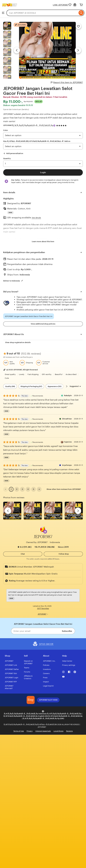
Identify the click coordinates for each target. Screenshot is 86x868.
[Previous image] (17, 50)
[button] (45, 532)
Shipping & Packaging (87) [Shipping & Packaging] (31, 386)
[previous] (8, 511)
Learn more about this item (43, 241)
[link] (6, 489)
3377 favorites (43, 608)
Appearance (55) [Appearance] (55, 386)
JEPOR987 (8, 125)
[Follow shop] (63, 554)
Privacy (30, 731)
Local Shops (58, 731)
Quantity (7, 158)
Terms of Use (19, 731)
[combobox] (42, 13)
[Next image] (78, 50)
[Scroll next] (67, 386)
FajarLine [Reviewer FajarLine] (68, 442)
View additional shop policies (43, 324)
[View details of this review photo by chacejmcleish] (33, 511)
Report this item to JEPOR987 (67, 82)
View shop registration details (18, 342)
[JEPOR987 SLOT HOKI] (31, 700)
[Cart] (81, 5)
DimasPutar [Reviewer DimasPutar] (67, 419)
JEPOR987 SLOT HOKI (48, 700)
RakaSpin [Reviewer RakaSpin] (68, 395)
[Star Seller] (54, 126)
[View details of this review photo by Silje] (53, 511)
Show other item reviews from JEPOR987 (64, 489)
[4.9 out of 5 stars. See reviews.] (62, 125)
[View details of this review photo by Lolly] (12, 511)
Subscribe (67, 631)
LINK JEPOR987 (61, 5)
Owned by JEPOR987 (37, 542)
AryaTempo (67, 465)
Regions (69, 731)
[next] (78, 511)
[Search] (81, 13)
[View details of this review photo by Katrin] (74, 511)
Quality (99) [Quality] (10, 386)
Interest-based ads (43, 731)
